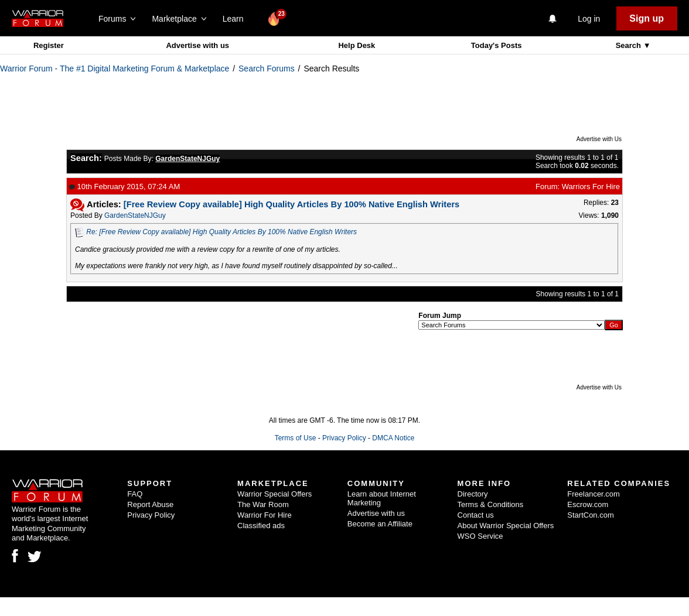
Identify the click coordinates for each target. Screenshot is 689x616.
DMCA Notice (393, 438)
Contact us (476, 515)
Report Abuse (150, 504)
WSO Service (480, 536)
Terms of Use (296, 438)
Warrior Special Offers (274, 494)
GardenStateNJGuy (135, 215)
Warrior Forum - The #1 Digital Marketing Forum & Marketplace (115, 69)
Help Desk (357, 45)
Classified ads (261, 526)
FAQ (135, 494)
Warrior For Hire (265, 515)
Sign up (647, 18)
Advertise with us (197, 45)
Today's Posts (497, 45)
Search (630, 45)
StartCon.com (590, 515)
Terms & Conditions (491, 504)
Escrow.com (588, 504)
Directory (473, 494)
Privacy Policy (344, 438)
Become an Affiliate (380, 524)
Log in (589, 19)
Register (49, 45)
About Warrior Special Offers (506, 526)
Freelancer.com (594, 494)
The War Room (263, 504)
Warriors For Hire (591, 186)
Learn (236, 19)
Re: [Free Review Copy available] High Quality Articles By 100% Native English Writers (221, 232)
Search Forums (267, 69)
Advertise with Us (599, 139)
